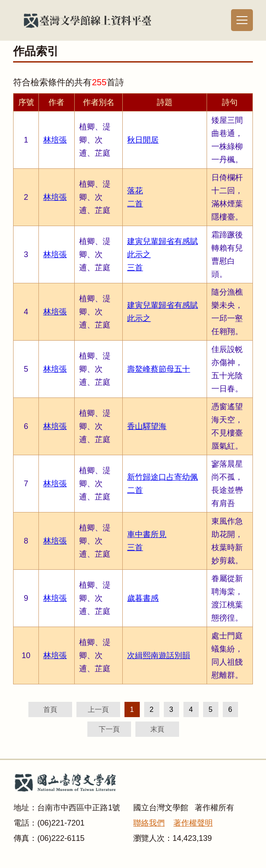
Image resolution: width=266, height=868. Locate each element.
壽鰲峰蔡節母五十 (159, 369)
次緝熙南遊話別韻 (159, 655)
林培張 (55, 140)
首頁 (50, 709)
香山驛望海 (147, 426)
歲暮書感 (143, 598)
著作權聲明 (193, 823)
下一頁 (109, 729)
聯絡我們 (149, 823)
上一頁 (98, 709)
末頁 (157, 729)
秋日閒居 (143, 140)
